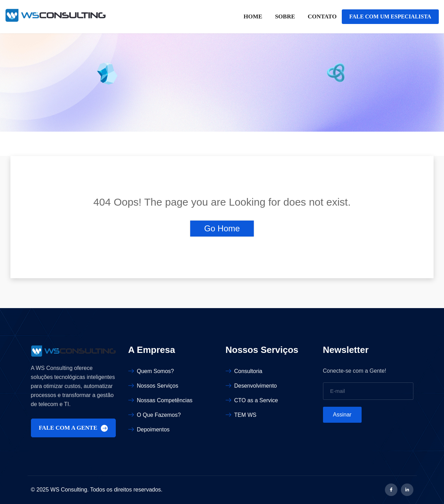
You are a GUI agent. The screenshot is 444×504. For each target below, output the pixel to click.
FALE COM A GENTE (74, 428)
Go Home (222, 228)
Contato (322, 16)
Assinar (342, 415)
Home (253, 16)
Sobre (285, 16)
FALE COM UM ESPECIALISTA (390, 16)
